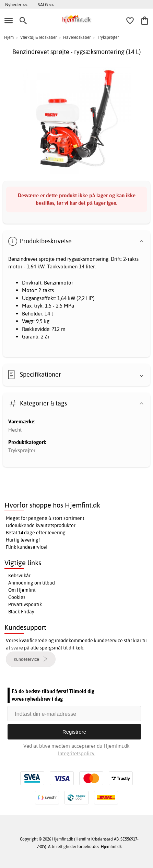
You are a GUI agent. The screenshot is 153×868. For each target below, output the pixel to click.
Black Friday (21, 612)
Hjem (9, 37)
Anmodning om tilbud (32, 583)
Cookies (17, 597)
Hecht (15, 430)
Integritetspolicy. (77, 753)
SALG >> (46, 4)
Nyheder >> (16, 4)
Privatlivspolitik (25, 604)
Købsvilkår (19, 576)
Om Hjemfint (22, 590)
